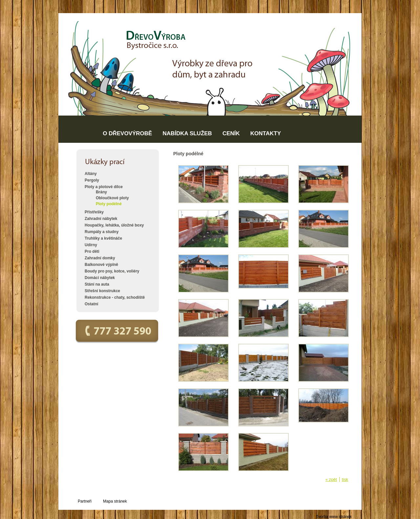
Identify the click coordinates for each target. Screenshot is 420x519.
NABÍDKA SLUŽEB (187, 133)
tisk (345, 479)
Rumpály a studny (102, 232)
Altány (91, 174)
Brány (101, 192)
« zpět (331, 479)
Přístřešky (94, 212)
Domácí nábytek (100, 278)
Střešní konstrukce (102, 291)
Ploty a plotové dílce (104, 187)
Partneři (85, 501)
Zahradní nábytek (101, 219)
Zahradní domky (100, 258)
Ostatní (91, 304)
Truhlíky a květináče (103, 238)
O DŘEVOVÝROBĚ (127, 133)
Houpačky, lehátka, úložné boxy (114, 225)
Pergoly (92, 180)
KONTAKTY (266, 133)
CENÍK (231, 133)
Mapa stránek (115, 501)
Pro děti (92, 251)
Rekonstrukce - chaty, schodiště (115, 297)
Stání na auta (97, 284)
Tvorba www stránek (334, 517)
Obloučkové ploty (112, 198)
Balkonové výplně (101, 265)
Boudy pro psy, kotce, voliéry (112, 271)
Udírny (91, 245)
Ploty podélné (109, 204)
